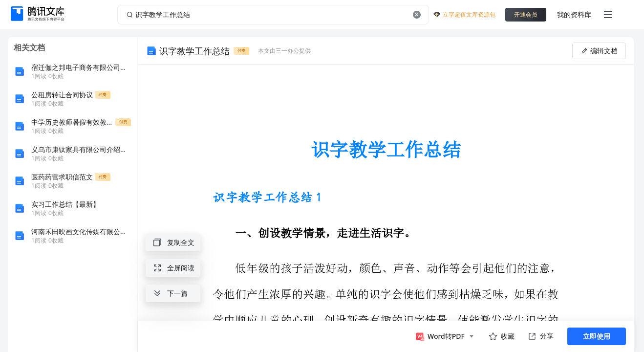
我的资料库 (574, 14)
